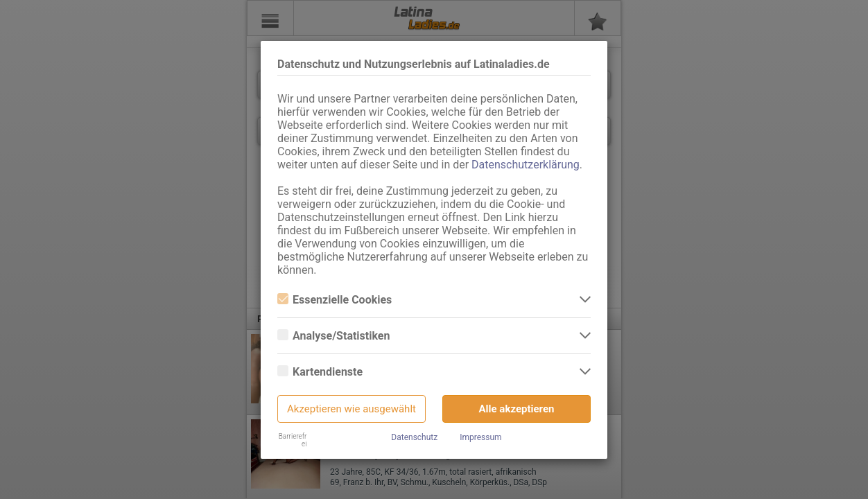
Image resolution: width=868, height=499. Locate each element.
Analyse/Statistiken (333, 336)
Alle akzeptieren (517, 409)
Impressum (480, 437)
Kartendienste (320, 372)
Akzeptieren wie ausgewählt (351, 409)
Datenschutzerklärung (526, 165)
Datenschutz (414, 437)
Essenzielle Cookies (335, 300)
